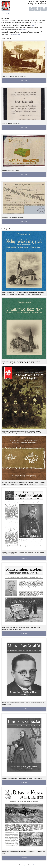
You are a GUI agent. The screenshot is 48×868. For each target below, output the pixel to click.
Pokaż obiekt (24, 81)
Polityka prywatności (33, 864)
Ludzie (33, 26)
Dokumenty (27, 24)
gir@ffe (24, 866)
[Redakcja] (24, 29)
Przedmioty (33, 24)
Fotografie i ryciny (18, 24)
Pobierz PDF (24, 558)
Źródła (38, 24)
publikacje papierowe (14, 34)
